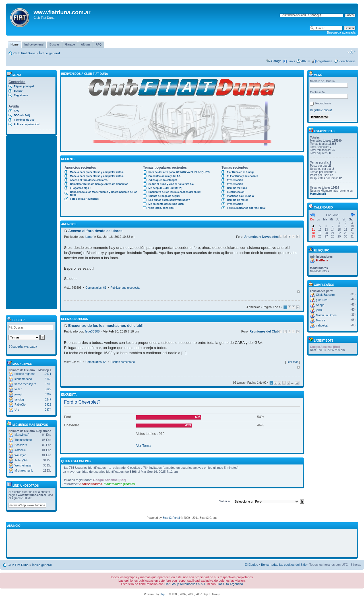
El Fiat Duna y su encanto (243, 176)
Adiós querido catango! (163, 180)
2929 (48, 405)
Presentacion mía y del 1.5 (165, 176)
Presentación (235, 180)
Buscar (18, 91)
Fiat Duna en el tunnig (240, 172)
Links (291, 61)
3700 (48, 384)
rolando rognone (25, 374)
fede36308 (92, 331)
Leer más (293, 362)
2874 (48, 410)
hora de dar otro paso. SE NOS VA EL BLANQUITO (179, 172)
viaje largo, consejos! (162, 208)
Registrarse (324, 61)
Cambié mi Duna (237, 188)
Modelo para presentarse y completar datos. (97, 172)
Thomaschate (23, 440)
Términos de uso (24, 120)
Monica (320, 320)
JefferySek (21, 460)
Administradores (91, 484)
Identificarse (347, 61)
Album (306, 61)
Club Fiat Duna (24, 53)
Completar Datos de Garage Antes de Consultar (99, 184)
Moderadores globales (119, 484)
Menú (315, 75)
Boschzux (21, 445)
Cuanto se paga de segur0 (164, 196)
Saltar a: (225, 501)
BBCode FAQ (22, 115)
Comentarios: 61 (96, 288)
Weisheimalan (23, 465)
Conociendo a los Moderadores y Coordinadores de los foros (104, 193)
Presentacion (235, 204)
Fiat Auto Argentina (230, 584)
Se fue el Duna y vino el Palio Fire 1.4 (171, 184)
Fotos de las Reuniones (84, 199)
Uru (17, 410)
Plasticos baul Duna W (241, 196)
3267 (48, 394)
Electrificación (236, 192)
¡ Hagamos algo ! (80, 188)
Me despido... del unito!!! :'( (165, 188)
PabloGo (20, 405)
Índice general (49, 53)
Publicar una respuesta (125, 288)
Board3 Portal (171, 518)
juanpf (18, 394)
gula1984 (322, 300)
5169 (48, 379)
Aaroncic (20, 450)
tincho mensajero (25, 384)
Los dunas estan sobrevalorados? (169, 200)
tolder (18, 389)
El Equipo (252, 565)
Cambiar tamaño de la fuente (351, 52)
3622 (48, 389)
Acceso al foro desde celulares (89, 180)
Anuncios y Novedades (261, 237)
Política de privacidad (27, 124)
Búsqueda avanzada (341, 32)
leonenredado (23, 379)
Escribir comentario (123, 362)
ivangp (320, 305)
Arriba (298, 292)
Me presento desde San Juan (166, 204)
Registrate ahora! (321, 110)
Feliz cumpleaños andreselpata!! (247, 208)
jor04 (319, 310)
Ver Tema (143, 446)
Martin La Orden (326, 315)
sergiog (19, 399)
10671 (47, 374)
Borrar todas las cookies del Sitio (284, 565)
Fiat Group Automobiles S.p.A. (185, 584)
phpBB (164, 594)
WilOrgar (20, 455)
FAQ (17, 111)
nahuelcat (322, 326)
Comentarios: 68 (96, 362)
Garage (276, 61)
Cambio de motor (237, 200)
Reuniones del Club (264, 331)
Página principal (24, 86)
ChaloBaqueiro (325, 295)
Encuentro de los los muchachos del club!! (175, 192)
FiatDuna (322, 260)
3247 (48, 399)
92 (297, 383)
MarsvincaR (22, 435)
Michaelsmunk (24, 471)
